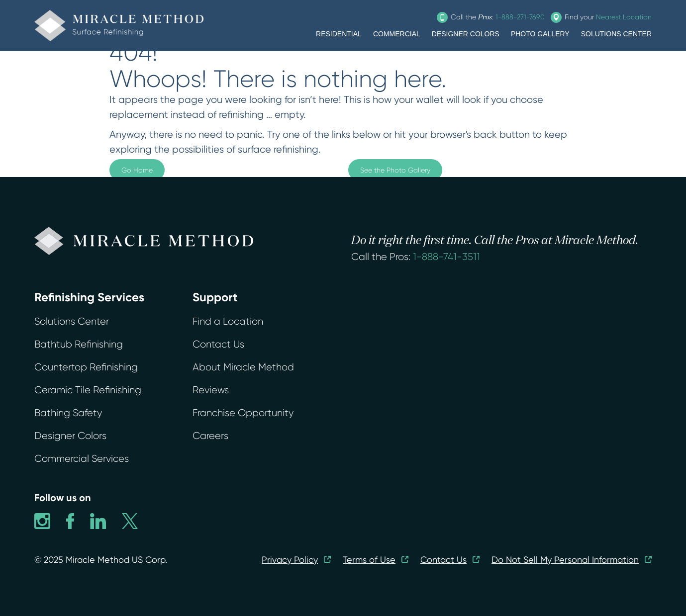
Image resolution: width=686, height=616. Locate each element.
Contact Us (218, 344)
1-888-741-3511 (446, 257)
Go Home (137, 170)
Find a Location (228, 321)
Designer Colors (70, 436)
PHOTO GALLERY (540, 34)
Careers (210, 436)
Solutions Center (72, 321)
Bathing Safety (68, 413)
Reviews (211, 390)
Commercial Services (82, 459)
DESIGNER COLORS (466, 34)
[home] (119, 26)
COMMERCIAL (397, 34)
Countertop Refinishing (86, 367)
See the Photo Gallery (395, 170)
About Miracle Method (243, 367)
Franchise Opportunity (243, 413)
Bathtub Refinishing (79, 344)
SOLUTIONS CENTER (616, 34)
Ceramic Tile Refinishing (88, 390)
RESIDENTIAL (339, 34)
